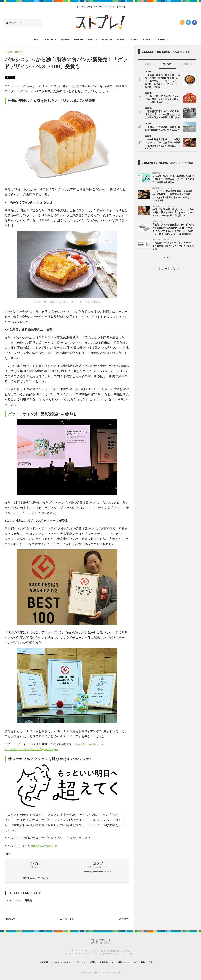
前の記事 (10, 919)
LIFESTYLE (51, 40)
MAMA (121, 40)
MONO (65, 40)
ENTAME (78, 40)
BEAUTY (93, 40)
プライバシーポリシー (56, 962)
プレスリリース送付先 (83, 962)
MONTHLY (187, 64)
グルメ (8, 900)
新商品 (28, 900)
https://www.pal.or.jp (45, 846)
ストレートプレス (167, 265)
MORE (168, 254)
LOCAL (36, 40)
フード (18, 900)
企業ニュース (163, 962)
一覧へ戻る (67, 919)
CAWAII (134, 40)
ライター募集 (145, 962)
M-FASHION (162, 40)
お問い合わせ (127, 962)
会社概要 (35, 962)
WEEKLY (167, 64)
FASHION (107, 40)
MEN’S (147, 40)
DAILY (148, 64)
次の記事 (124, 919)
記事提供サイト (107, 962)
